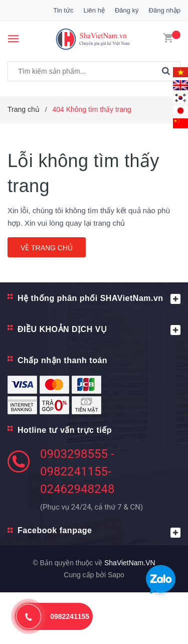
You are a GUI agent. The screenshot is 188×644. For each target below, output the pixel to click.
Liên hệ (94, 10)
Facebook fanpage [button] (99, 532)
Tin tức (63, 10)
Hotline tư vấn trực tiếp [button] (65, 430)
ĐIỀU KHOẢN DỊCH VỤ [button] (99, 330)
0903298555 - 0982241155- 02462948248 (77, 471)
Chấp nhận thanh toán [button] (62, 360)
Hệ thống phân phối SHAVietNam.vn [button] (99, 299)
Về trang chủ (47, 248)
